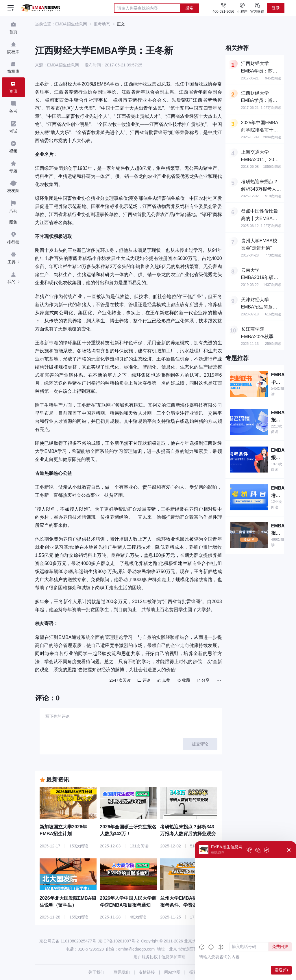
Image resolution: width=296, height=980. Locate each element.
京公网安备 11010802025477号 (68, 941)
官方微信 (257, 8)
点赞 (164, 680)
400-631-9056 (223, 12)
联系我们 (122, 972)
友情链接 (147, 972)
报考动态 (102, 24)
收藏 (184, 680)
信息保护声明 (173, 957)
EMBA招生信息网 (71, 24)
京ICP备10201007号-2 (119, 941)
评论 (144, 680)
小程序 (242, 8)
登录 (276, 8)
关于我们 (96, 972)
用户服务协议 (146, 957)
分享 (203, 680)
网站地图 (172, 972)
